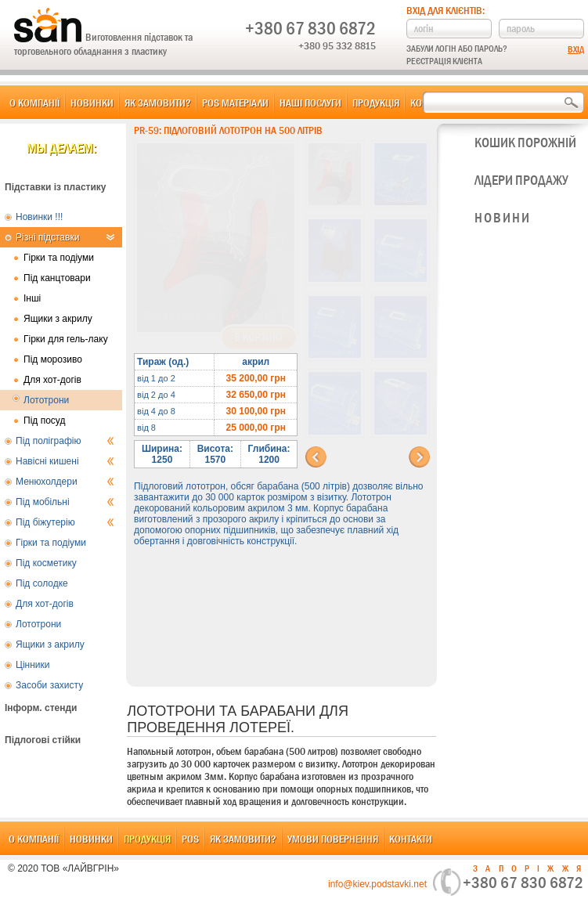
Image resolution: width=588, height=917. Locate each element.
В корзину (259, 338)
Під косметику (46, 563)
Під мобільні (65, 502)
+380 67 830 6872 (310, 28)
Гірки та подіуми (59, 258)
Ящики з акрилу (58, 319)
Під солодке (42, 583)
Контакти (411, 839)
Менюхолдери (65, 482)
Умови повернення (333, 839)
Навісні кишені (65, 461)
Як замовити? (158, 103)
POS (190, 839)
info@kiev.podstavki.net (377, 884)
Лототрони (46, 400)
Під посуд (44, 421)
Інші (32, 298)
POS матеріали (235, 103)
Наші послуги (310, 103)
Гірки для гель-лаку (66, 339)
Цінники (32, 665)
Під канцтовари (57, 278)
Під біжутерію (65, 522)
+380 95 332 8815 (337, 45)
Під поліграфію (65, 441)
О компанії (34, 103)
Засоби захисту (49, 685)
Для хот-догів (52, 380)
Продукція (376, 103)
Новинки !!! (39, 217)
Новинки (92, 103)
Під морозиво (53, 359)
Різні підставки (65, 237)
